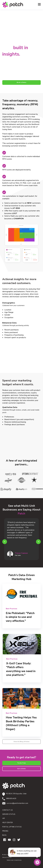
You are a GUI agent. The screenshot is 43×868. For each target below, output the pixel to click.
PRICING (5, 831)
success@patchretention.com (17, 803)
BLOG (4, 835)
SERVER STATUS (9, 814)
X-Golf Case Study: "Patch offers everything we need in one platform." (21, 669)
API (3, 818)
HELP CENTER (8, 823)
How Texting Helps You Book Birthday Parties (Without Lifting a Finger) (21, 723)
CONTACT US (8, 810)
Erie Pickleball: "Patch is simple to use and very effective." (20, 617)
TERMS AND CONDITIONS (12, 860)
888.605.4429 (11, 798)
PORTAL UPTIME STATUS (12, 827)
